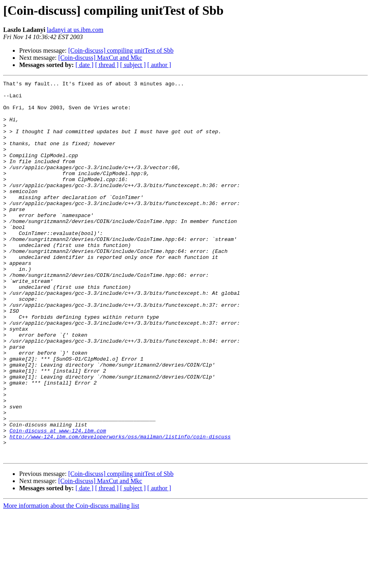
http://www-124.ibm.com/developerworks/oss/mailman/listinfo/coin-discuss (120, 508)
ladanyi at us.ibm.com (75, 30)
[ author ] (159, 65)
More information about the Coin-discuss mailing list (71, 581)
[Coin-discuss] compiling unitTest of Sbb (121, 50)
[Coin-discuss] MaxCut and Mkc (100, 58)
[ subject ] (133, 65)
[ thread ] (107, 65)
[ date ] (84, 65)
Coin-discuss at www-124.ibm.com (58, 501)
